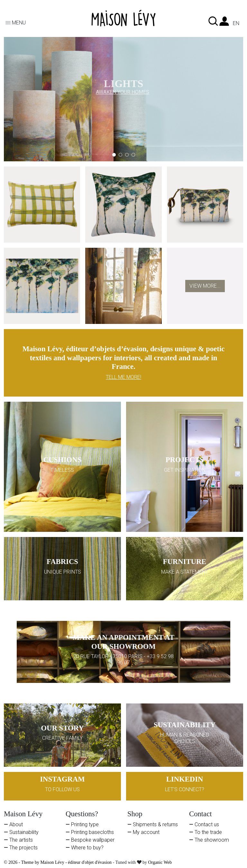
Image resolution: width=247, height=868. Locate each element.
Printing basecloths (92, 832)
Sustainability (24, 832)
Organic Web (160, 862)
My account (146, 832)
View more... (205, 286)
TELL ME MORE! (123, 377)
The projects (23, 848)
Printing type (85, 824)
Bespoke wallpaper (93, 840)
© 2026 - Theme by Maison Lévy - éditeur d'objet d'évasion (58, 862)
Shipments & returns (155, 824)
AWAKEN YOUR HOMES (123, 90)
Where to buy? (87, 848)
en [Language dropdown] (236, 23)
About (16, 824)
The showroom (212, 840)
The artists (21, 840)
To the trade (208, 832)
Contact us (207, 824)
